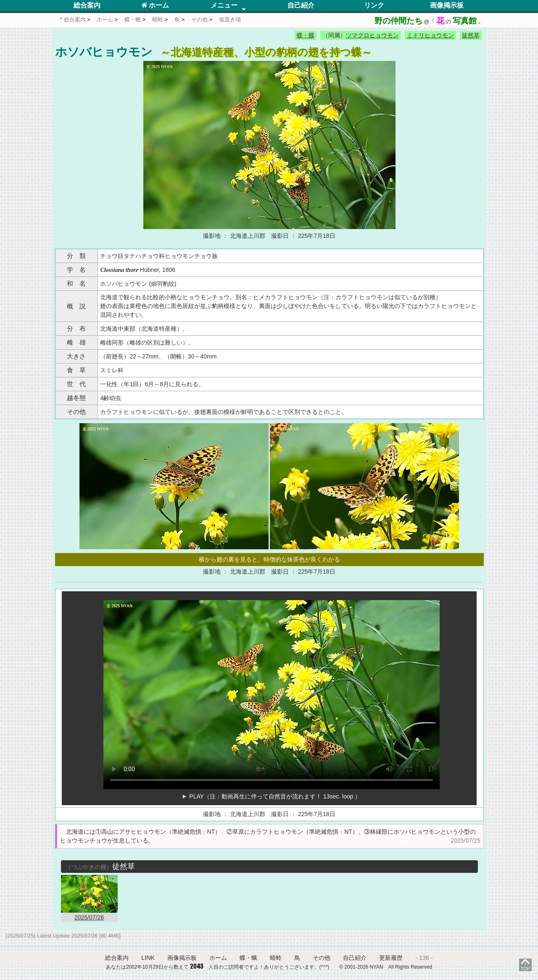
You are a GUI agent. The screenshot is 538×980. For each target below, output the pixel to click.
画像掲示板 (447, 5)
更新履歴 (391, 958)
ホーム (155, 5)
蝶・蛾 (248, 958)
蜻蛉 (276, 958)
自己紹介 (301, 5)
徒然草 (471, 35)
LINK (148, 958)
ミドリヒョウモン (430, 35)
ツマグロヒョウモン (372, 35)
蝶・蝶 (306, 35)
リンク (374, 5)
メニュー (224, 5)
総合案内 (87, 5)
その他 (322, 958)
